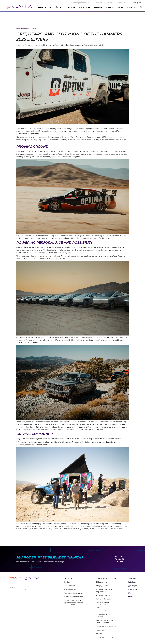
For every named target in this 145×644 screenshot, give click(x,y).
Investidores (97, 3)
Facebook (133, 590)
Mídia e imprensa (70, 586)
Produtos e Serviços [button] (114, 7)
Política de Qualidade (103, 599)
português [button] (137, 3)
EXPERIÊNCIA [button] (56, 7)
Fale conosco (120, 3)
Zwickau (99, 634)
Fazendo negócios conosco (79, 3)
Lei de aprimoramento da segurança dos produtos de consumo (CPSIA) (73, 603)
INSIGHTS (131, 7)
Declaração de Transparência (106, 626)
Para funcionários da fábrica (73, 597)
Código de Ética (101, 582)
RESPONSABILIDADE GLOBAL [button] (78, 7)
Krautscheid (100, 630)
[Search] (141, 7)
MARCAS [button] (98, 7)
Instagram (133, 586)
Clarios (47, 129)
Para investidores (70, 589)
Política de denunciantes (105, 595)
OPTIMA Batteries (34, 129)
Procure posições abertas (119, 559)
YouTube (132, 597)
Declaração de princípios (104, 637)
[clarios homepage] (17, 7)
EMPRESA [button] (42, 7)
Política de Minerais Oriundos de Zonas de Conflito (104, 605)
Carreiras (109, 3)
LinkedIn (132, 582)
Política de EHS (101, 611)
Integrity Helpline (102, 586)
